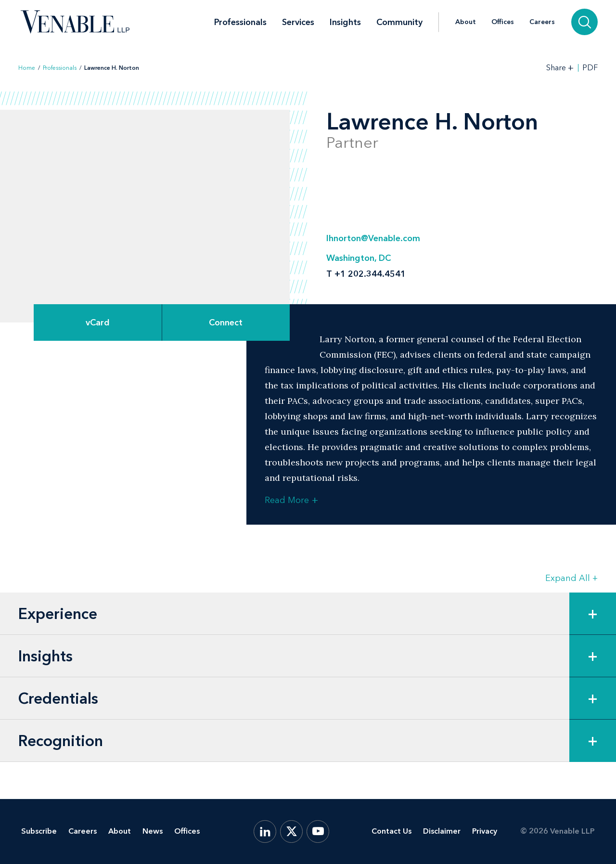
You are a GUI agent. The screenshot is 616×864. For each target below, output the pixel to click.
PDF (590, 68)
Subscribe (39, 831)
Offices (503, 22)
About (466, 22)
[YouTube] (318, 832)
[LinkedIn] (265, 832)
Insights (345, 22)
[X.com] (291, 832)
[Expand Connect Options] (226, 322)
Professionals (240, 22)
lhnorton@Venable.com (373, 238)
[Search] (584, 22)
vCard (98, 322)
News (153, 831)
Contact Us (391, 831)
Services (298, 22)
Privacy (485, 831)
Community (399, 22)
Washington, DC (359, 258)
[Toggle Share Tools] (560, 68)
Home (27, 68)
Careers (542, 22)
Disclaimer (442, 831)
